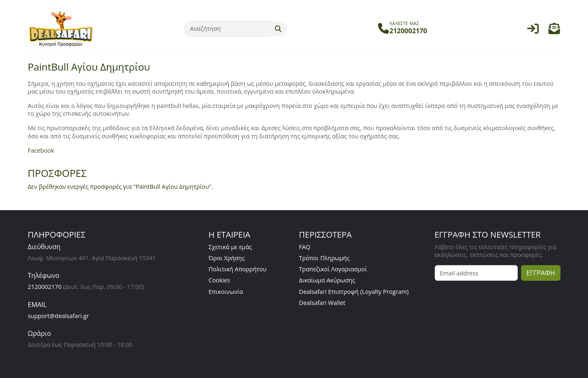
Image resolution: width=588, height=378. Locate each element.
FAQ (305, 247)
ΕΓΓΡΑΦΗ (541, 273)
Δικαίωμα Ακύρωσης (327, 280)
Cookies (220, 280)
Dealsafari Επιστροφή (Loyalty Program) (354, 292)
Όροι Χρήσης (227, 258)
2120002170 (45, 287)
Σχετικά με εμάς (231, 247)
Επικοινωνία (226, 292)
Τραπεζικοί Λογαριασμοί (333, 269)
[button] (554, 31)
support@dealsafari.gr (59, 316)
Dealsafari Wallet (322, 303)
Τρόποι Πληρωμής (324, 258)
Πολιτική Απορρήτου (238, 269)
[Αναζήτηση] (227, 29)
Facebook (41, 150)
